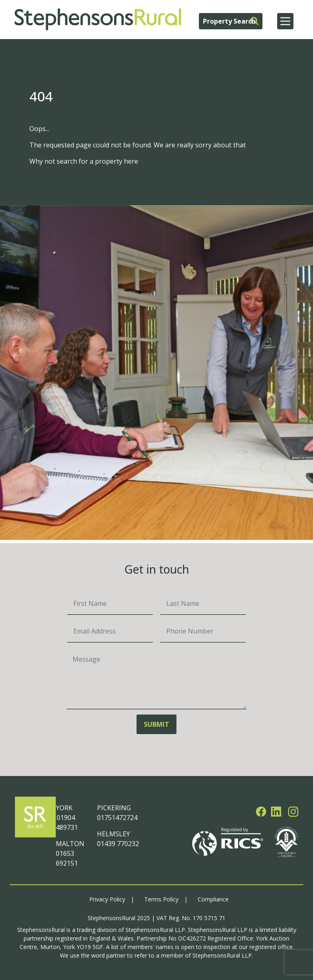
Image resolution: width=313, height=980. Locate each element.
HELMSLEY (114, 834)
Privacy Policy (107, 899)
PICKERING (114, 808)
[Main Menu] (285, 21)
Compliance (213, 899)
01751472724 (117, 818)
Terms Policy (161, 899)
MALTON (70, 844)
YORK (64, 808)
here (131, 161)
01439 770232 (118, 844)
